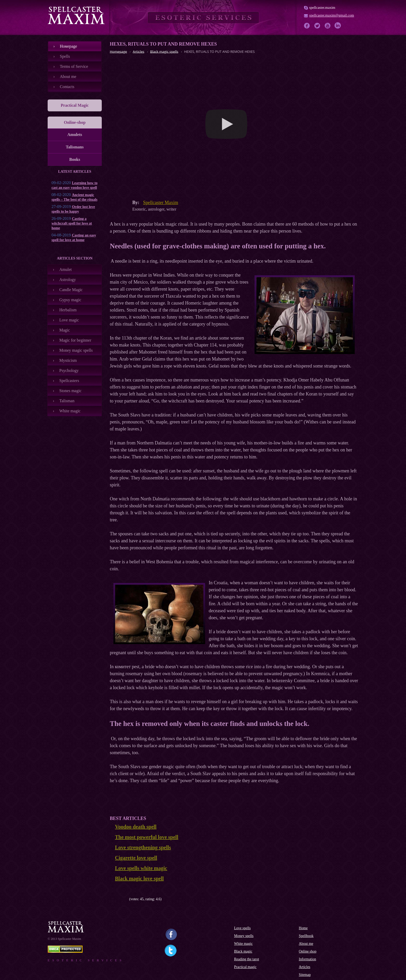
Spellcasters (69, 381)
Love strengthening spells (143, 847)
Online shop (308, 951)
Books (75, 159)
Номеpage (68, 46)
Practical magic (245, 967)
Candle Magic (71, 290)
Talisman (67, 401)
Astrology (68, 280)
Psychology (69, 370)
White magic (70, 411)
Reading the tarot (247, 959)
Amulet (66, 269)
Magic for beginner (75, 340)
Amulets (75, 135)
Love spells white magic (141, 868)
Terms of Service (74, 66)
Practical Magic (75, 105)
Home (303, 928)
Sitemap (305, 975)
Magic (65, 330)
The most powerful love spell (147, 837)
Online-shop (75, 122)
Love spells (242, 928)
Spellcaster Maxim (161, 203)
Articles (304, 967)
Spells (65, 56)
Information (307, 959)
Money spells (244, 936)
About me (68, 77)
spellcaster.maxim (322, 8)
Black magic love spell (139, 878)
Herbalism (68, 310)
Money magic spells (76, 350)
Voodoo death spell (136, 827)
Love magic (69, 320)
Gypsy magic (70, 300)
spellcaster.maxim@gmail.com (332, 15)
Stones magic (70, 391)
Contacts (67, 87)
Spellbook (306, 936)
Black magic (243, 951)
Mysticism (68, 360)
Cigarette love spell (136, 858)
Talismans (75, 147)
